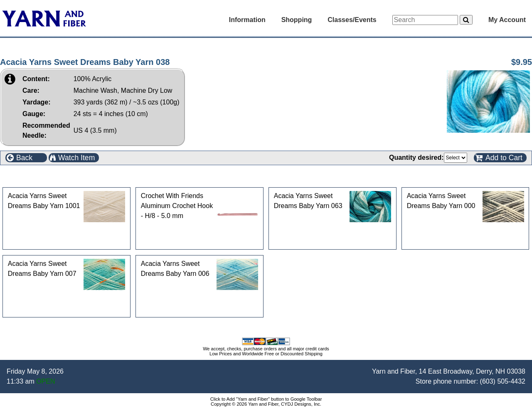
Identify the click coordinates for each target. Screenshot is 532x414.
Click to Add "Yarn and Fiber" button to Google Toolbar (266, 399)
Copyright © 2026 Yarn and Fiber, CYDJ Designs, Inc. (266, 404)
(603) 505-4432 (503, 381)
